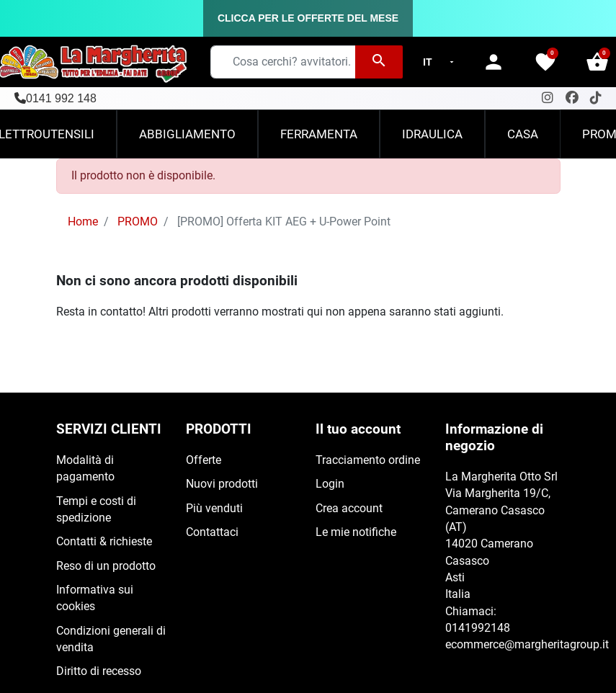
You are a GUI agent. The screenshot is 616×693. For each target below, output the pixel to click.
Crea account (349, 509)
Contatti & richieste (104, 542)
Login (330, 484)
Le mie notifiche (356, 532)
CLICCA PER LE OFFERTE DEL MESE (308, 18)
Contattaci (212, 532)
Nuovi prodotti (222, 484)
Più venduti (214, 509)
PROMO (138, 222)
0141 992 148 (61, 98)
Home (83, 222)
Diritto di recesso (99, 671)
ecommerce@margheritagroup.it (527, 645)
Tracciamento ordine (368, 460)
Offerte (204, 460)
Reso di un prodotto (106, 566)
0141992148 (478, 628)
